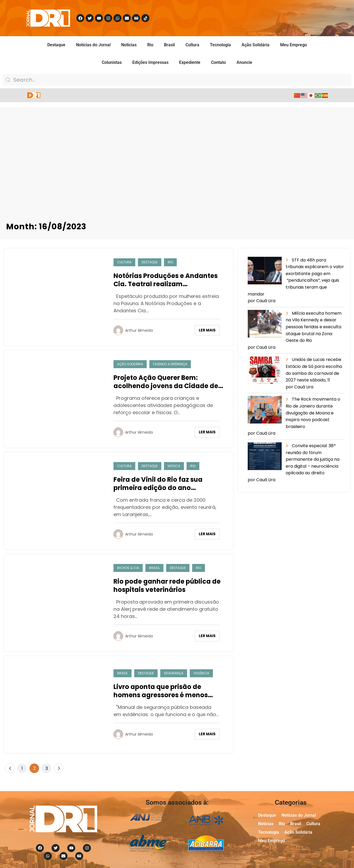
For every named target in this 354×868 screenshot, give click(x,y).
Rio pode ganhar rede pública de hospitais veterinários (167, 585)
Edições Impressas (150, 62)
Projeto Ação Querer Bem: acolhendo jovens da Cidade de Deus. (166, 382)
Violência (201, 673)
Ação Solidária (256, 45)
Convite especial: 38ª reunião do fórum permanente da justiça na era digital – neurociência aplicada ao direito (313, 459)
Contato (218, 62)
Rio (150, 45)
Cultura (192, 45)
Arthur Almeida (139, 330)
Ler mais (207, 330)
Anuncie (244, 62)
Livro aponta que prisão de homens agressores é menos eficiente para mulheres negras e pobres (168, 691)
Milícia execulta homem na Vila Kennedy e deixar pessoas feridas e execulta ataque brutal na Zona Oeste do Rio (314, 327)
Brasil (169, 45)
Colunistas (112, 62)
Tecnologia (220, 45)
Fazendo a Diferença (170, 364)
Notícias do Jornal (93, 45)
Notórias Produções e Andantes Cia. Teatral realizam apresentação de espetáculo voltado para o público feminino (167, 280)
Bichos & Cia (128, 568)
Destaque (56, 45)
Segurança (174, 673)
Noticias (129, 45)
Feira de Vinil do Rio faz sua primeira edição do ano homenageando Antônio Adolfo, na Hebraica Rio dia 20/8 (167, 484)
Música (174, 466)
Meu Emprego (294, 45)
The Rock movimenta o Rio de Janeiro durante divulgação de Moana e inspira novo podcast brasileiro (313, 413)
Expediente (190, 62)
